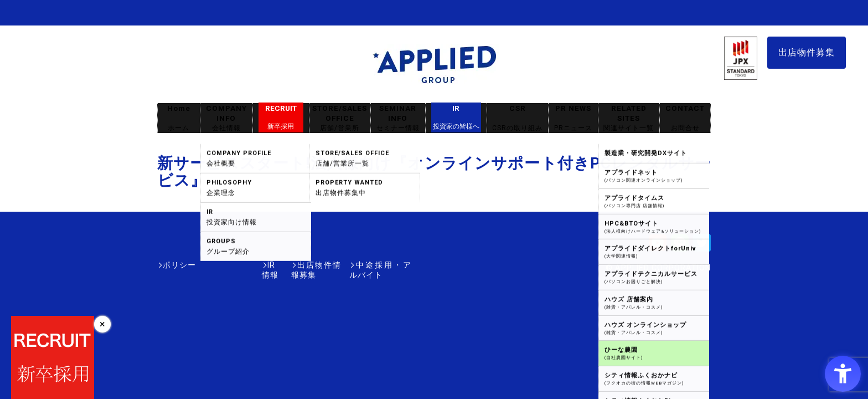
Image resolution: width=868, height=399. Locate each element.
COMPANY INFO (226, 118)
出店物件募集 (807, 52)
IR (456, 117)
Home (179, 118)
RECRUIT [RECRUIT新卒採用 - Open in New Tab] (281, 117)
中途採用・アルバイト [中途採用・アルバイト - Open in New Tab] (370, 265)
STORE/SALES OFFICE (340, 118)
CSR (518, 118)
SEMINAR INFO (398, 118)
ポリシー (179, 265)
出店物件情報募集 (281, 265)
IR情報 (222, 265)
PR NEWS (573, 118)
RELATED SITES (629, 118)
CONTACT (685, 118)
